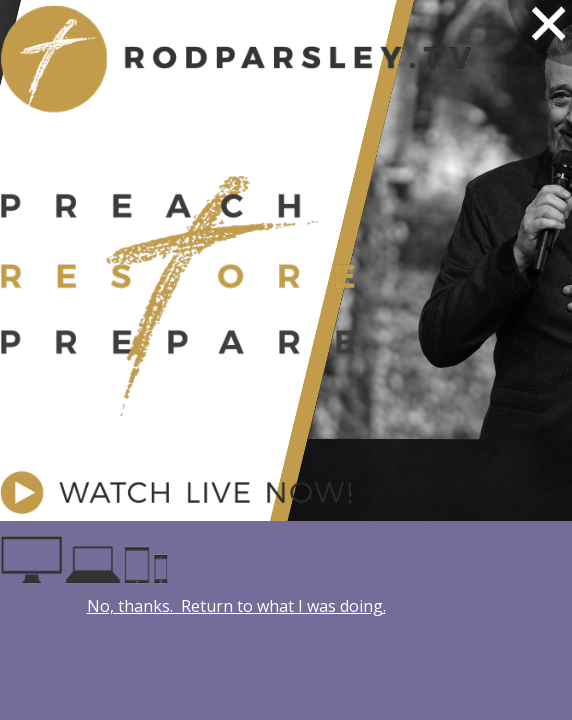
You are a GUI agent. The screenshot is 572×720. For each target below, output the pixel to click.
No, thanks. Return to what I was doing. (236, 606)
